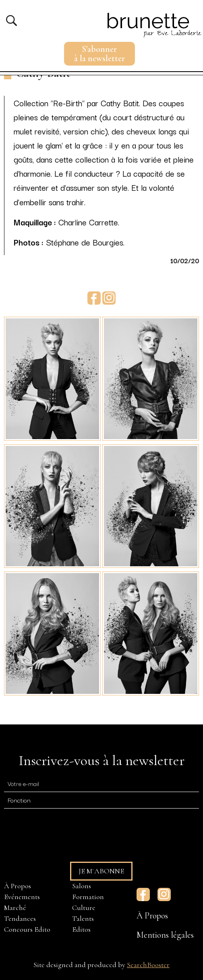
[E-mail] (101, 783)
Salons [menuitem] (82, 886)
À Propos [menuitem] (18, 886)
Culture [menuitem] (84, 908)
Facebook (94, 298)
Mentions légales (165, 935)
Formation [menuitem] (88, 897)
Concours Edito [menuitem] (27, 929)
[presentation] (65, 831)
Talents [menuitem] (83, 918)
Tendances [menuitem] (20, 918)
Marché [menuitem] (15, 908)
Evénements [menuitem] (22, 897)
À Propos (152, 916)
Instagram (109, 298)
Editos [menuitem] (81, 929)
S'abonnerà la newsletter (99, 54)
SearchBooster (148, 965)
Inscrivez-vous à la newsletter (101, 760)
